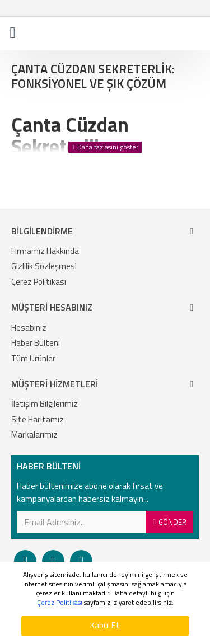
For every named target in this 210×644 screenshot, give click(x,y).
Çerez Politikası (60, 603)
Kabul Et (105, 625)
